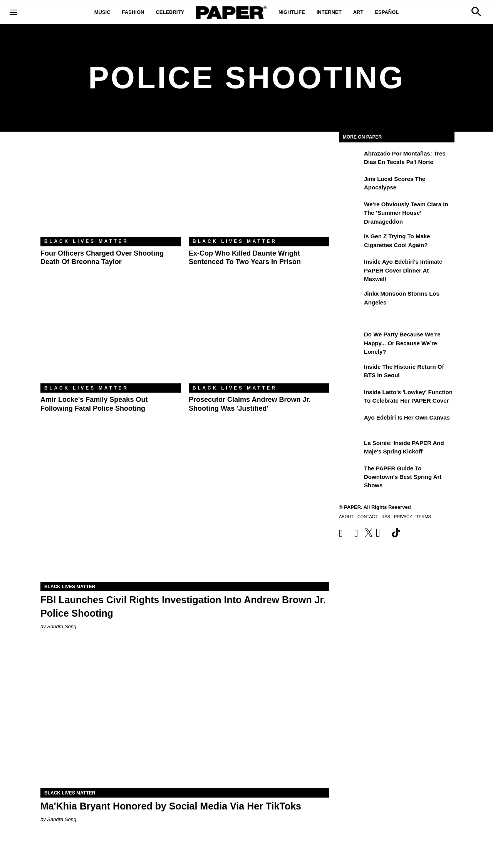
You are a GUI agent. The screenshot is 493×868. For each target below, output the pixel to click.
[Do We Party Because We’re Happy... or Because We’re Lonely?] (350, 340)
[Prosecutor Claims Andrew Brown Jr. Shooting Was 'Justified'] (259, 337)
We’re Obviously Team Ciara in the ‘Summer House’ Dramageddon (406, 213)
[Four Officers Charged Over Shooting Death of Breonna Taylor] (111, 190)
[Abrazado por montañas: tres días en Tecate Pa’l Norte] (350, 159)
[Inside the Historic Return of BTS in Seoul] (350, 372)
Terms (423, 517)
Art (358, 12)
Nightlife (292, 12)
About (346, 517)
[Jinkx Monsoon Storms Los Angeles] (350, 299)
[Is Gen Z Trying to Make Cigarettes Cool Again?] (350, 242)
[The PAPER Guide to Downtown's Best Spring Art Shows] (350, 474)
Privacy (403, 517)
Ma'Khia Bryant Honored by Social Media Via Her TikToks (171, 806)
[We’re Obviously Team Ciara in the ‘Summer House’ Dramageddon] (350, 210)
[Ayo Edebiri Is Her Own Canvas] (350, 423)
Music (102, 12)
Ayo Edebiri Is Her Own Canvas (407, 417)
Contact (367, 517)
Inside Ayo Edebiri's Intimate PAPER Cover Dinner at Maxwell (403, 270)
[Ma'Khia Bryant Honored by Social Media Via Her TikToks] (185, 716)
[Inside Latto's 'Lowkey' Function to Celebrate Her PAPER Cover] (350, 398)
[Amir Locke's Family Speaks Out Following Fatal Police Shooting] (111, 337)
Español (387, 12)
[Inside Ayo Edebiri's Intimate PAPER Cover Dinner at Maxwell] (350, 267)
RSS (386, 517)
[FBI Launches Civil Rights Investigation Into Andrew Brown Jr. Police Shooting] (185, 510)
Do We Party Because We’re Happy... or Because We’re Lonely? (402, 343)
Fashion (133, 12)
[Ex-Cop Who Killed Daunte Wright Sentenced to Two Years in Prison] (259, 190)
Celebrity (170, 12)
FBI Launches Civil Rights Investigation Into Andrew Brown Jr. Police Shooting (183, 606)
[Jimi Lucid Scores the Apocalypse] (350, 184)
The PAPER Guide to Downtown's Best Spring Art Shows (403, 477)
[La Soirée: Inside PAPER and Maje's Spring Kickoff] (350, 448)
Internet (329, 12)
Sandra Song (62, 626)
